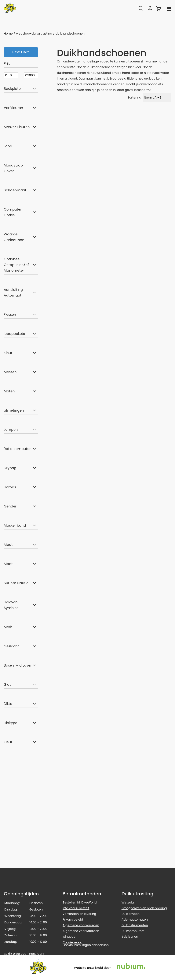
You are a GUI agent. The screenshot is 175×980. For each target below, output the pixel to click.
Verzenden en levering (79, 914)
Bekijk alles (130, 937)
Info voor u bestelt (76, 908)
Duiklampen (131, 914)
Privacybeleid (73, 920)
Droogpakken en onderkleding (144, 908)
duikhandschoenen (70, 34)
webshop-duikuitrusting (34, 34)
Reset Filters (21, 52)
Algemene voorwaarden (81, 925)
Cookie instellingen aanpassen (86, 945)
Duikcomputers (133, 931)
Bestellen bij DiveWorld (80, 902)
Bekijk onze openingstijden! (24, 954)
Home (8, 34)
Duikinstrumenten (135, 925)
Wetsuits (128, 902)
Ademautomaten (135, 920)
